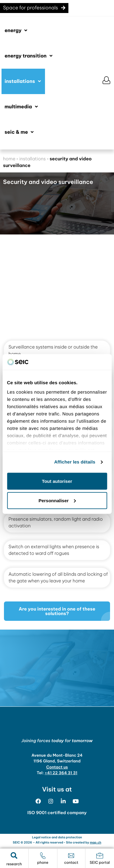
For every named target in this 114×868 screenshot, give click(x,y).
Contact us (57, 767)
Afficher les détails (75, 462)
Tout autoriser (57, 481)
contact (71, 863)
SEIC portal (100, 863)
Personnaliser (57, 500)
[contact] (71, 856)
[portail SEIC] (100, 856)
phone (43, 863)
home (9, 159)
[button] (17, 31)
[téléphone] (43, 856)
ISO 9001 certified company (57, 813)
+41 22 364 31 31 (61, 773)
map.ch (95, 842)
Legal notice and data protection (57, 837)
